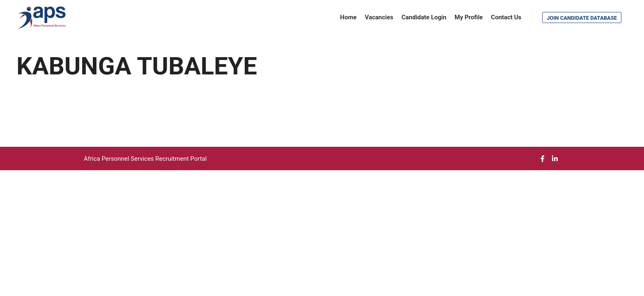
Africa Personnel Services (120, 159)
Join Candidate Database (582, 18)
